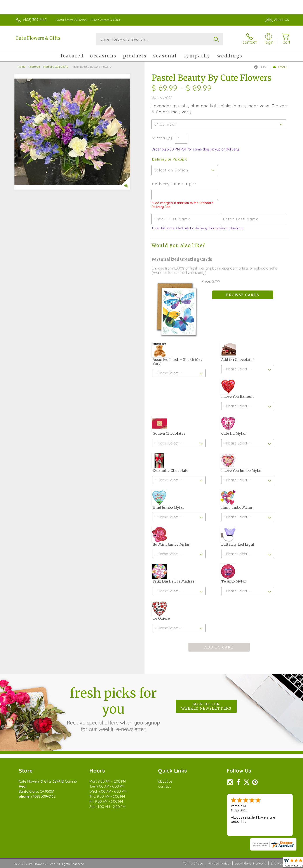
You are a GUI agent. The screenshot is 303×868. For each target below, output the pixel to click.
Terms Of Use (193, 863)
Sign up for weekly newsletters (206, 706)
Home (22, 67)
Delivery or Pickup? (169, 159)
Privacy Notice (219, 863)
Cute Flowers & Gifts (38, 38)
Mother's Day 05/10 (56, 67)
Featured (34, 67)
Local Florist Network (250, 863)
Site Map (277, 863)
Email (279, 67)
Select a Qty (162, 138)
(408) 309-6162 (35, 20)
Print (261, 67)
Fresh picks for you (113, 709)
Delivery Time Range (173, 184)
